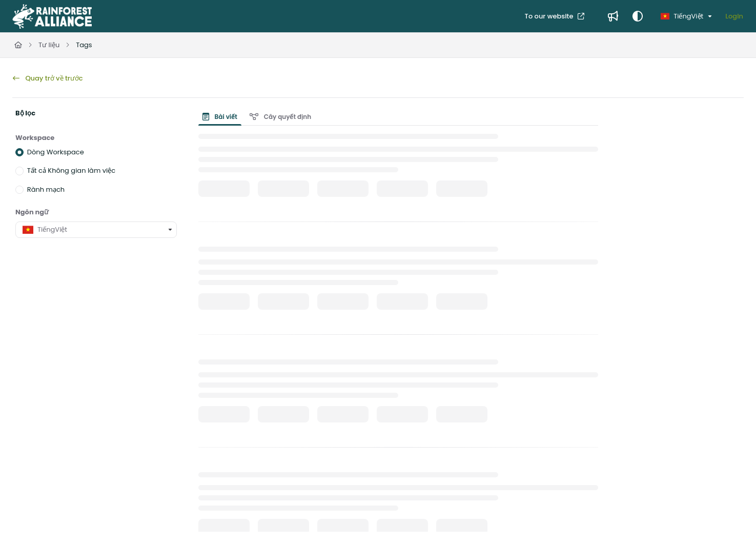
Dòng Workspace (56, 152)
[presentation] (222, 117)
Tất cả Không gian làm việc (71, 170)
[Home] (18, 45)
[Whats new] (613, 16)
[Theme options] (638, 16)
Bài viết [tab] (220, 117)
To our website (550, 16)
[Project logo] (52, 16)
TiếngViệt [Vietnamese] (682, 16)
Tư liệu (49, 45)
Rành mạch (46, 189)
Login (734, 16)
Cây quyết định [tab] (280, 117)
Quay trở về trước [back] (48, 78)
